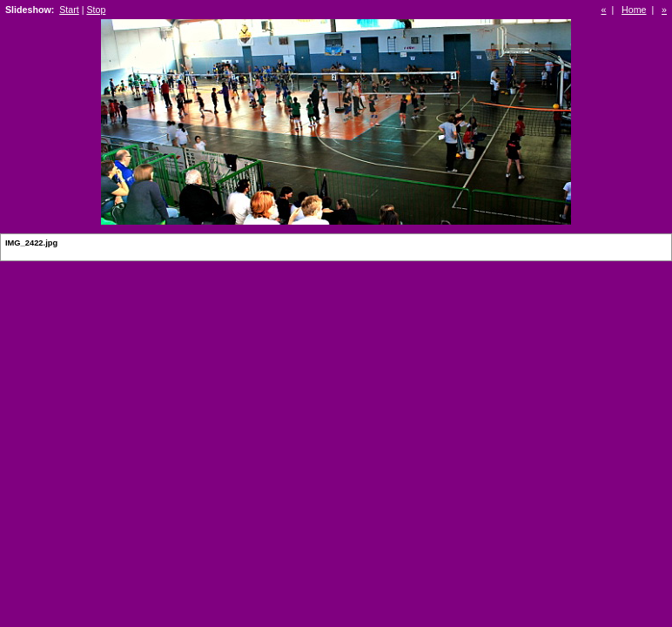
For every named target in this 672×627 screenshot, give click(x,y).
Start (69, 10)
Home (634, 10)
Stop (96, 10)
